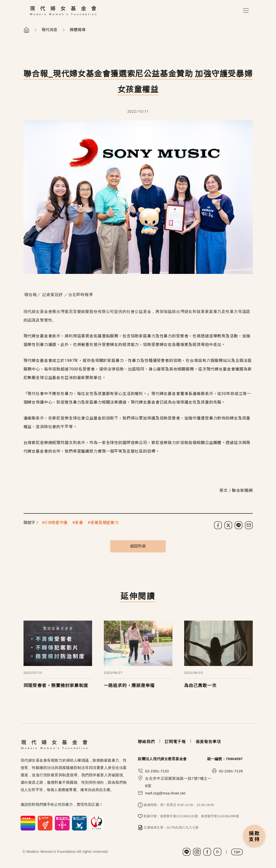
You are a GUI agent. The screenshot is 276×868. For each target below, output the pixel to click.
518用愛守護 (56, 523)
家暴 (79, 523)
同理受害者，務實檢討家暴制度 (56, 685)
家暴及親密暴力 (105, 523)
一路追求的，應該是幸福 (129, 685)
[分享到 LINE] (239, 525)
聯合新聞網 (242, 491)
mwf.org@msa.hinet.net (165, 793)
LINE (187, 852)
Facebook (207, 852)
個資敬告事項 (208, 742)
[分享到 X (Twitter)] (228, 525)
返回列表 (138, 546)
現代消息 (50, 30)
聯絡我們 (146, 742)
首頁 (26, 30)
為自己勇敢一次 (200, 685)
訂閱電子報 (175, 742)
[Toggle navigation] (246, 11)
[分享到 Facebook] (218, 525)
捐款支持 (254, 836)
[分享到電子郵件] (249, 525)
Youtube (217, 852)
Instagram (197, 852)
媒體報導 (78, 30)
